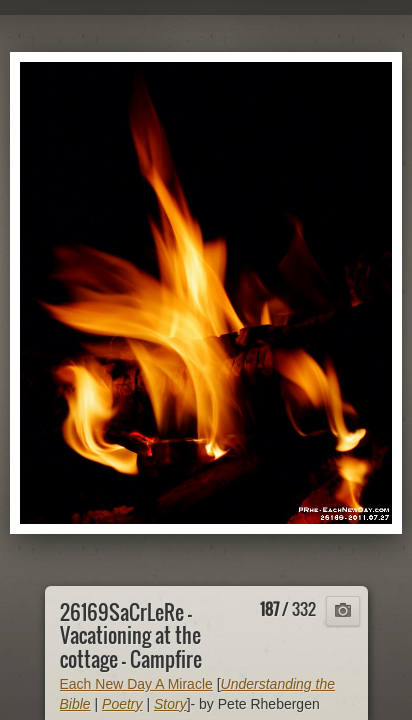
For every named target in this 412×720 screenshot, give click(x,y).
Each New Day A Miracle (136, 684)
